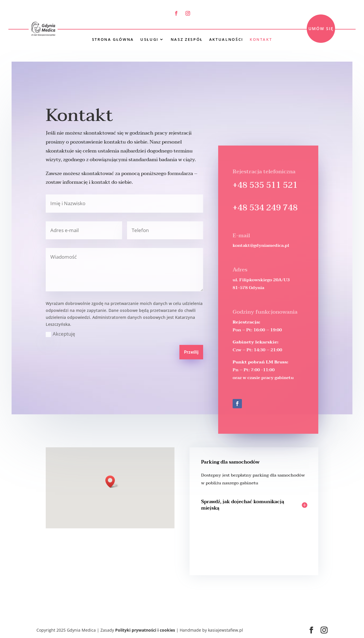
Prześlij (191, 352)
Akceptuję (60, 334)
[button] (112, 482)
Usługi (149, 39)
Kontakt (261, 39)
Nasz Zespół (187, 39)
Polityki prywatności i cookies (145, 630)
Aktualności (226, 39)
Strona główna (113, 39)
